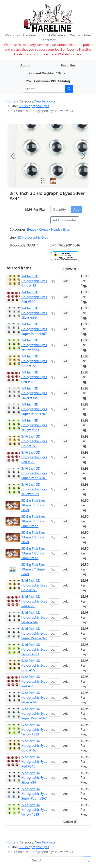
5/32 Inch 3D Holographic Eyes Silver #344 (34, 697)
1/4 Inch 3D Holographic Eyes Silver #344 (34, 313)
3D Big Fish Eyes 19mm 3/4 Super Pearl (34, 569)
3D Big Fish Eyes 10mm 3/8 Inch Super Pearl (33, 521)
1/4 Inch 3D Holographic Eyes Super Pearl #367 (34, 329)
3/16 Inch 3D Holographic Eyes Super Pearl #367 (34, 473)
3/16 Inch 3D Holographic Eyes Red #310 (34, 457)
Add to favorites (65, 220)
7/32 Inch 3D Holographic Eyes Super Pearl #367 (34, 794)
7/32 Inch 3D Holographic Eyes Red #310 (34, 762)
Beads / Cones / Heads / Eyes (48, 229)
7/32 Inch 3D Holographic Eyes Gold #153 (34, 746)
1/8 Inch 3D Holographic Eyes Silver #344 (34, 393)
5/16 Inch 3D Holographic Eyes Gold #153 (34, 585)
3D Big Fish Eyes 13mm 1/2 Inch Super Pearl (33, 553)
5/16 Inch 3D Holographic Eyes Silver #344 (34, 617)
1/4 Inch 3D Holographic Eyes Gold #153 (34, 281)
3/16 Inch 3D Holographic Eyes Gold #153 (34, 441)
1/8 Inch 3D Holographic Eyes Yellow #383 (34, 425)
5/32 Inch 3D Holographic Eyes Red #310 (34, 681)
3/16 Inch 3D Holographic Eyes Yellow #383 (34, 489)
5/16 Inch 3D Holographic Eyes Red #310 (34, 601)
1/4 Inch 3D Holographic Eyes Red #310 (34, 297)
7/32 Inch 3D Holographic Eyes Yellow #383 (34, 810)
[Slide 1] (53, 181)
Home (11, 101)
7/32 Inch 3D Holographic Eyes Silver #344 (34, 778)
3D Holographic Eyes (34, 106)
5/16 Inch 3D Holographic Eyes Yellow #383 (34, 649)
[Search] (44, 89)
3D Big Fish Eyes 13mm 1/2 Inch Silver (33, 537)
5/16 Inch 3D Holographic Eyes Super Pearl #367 (34, 633)
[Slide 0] (43, 181)
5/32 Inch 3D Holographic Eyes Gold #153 (34, 665)
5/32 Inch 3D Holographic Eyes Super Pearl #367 (34, 714)
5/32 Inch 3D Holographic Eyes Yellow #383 (34, 730)
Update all (70, 269)
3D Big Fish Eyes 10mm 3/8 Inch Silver (33, 505)
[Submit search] (69, 89)
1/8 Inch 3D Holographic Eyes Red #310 (34, 377)
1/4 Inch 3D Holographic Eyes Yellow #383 (34, 345)
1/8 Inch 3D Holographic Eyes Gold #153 (34, 361)
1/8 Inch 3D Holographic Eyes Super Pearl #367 (34, 409)
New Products (45, 101)
